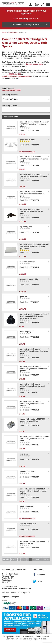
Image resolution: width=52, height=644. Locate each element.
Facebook (41, 574)
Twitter (40, 581)
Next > (38, 559)
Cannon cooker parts (34, 64)
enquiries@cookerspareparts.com (16, 76)
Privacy (21, 592)
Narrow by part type (10, 95)
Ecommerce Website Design (17, 639)
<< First (6, 559)
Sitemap (5, 592)
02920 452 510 (15, 74)
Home (4, 32)
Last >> (46, 559)
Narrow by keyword (10, 106)
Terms (28, 592)
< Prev (14, 559)
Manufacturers (13, 32)
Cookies (13, 592)
